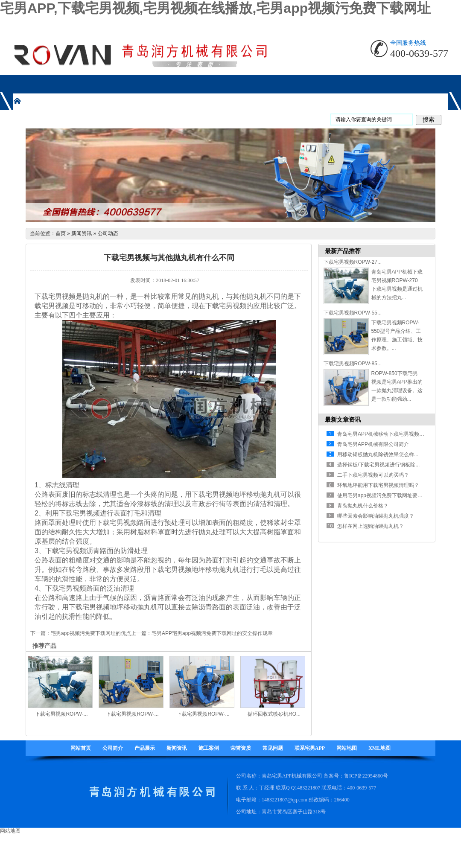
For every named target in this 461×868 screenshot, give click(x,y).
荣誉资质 (241, 748)
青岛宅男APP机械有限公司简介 (373, 444)
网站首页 (81, 748)
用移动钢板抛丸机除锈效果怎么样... (378, 454)
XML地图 (379, 748)
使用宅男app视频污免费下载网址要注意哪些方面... (395, 495)
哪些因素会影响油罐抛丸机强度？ (376, 516)
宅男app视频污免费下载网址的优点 (91, 633)
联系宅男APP (310, 748)
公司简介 (113, 748)
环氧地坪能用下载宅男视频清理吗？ (378, 485)
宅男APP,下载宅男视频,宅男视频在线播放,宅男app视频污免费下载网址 (215, 8)
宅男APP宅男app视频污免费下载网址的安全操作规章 (212, 633)
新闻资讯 (82, 233)
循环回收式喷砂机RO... (274, 714)
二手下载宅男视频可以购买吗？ (373, 475)
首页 (61, 233)
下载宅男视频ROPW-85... (353, 364)
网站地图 (347, 748)
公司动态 (108, 233)
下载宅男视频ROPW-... (61, 714)
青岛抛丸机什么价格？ (363, 506)
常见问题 (273, 748)
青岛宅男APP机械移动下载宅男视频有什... (385, 434)
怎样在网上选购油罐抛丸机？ (371, 526)
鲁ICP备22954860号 (366, 776)
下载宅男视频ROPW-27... (353, 262)
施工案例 (209, 748)
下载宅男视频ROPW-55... (353, 313)
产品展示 (145, 748)
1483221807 (307, 788)
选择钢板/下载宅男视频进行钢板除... (378, 465)
